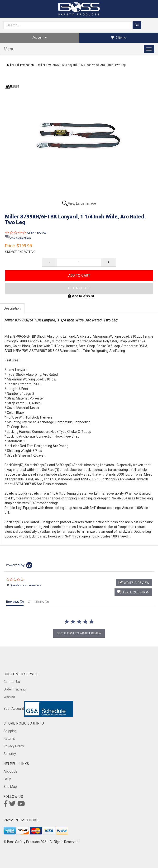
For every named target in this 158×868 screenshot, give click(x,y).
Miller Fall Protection (20, 65)
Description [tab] (12, 308)
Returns (10, 739)
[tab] (15, 603)
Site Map (10, 787)
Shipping (10, 731)
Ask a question (21, 238)
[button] (133, 592)
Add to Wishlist (81, 296)
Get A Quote (79, 288)
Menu (9, 49)
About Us (10, 771)
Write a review (36, 233)
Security (10, 754)
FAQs (7, 779)
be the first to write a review (79, 633)
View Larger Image (82, 203)
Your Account (14, 709)
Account (39, 38)
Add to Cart (79, 276)
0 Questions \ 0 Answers (24, 585)
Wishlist (9, 697)
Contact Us (12, 682)
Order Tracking (15, 689)
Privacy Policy (14, 746)
